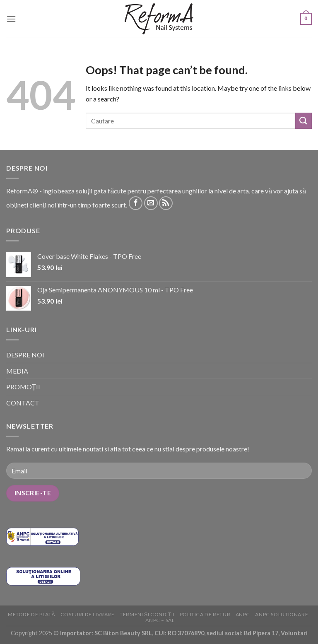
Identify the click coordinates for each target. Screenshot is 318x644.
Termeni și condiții (147, 614)
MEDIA (17, 371)
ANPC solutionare (282, 614)
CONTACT (23, 403)
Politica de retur (205, 614)
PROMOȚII (23, 387)
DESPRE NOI (25, 355)
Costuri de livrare (88, 614)
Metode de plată (31, 614)
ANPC (243, 614)
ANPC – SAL (160, 620)
